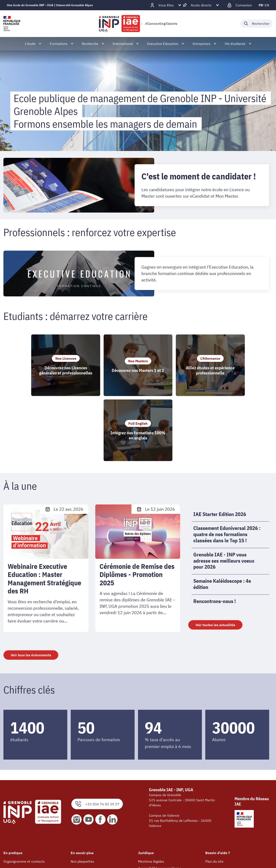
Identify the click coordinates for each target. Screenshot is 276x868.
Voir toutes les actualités (215, 561)
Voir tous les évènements (31, 591)
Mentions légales (151, 798)
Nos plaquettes (82, 798)
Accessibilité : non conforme (160, 805)
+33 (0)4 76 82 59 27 (97, 741)
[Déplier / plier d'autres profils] (166, 5)
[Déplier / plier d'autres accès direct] (201, 5)
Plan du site (214, 798)
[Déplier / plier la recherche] (257, 24)
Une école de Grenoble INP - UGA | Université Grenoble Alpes (50, 5)
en (267, 5)
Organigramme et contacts (24, 798)
